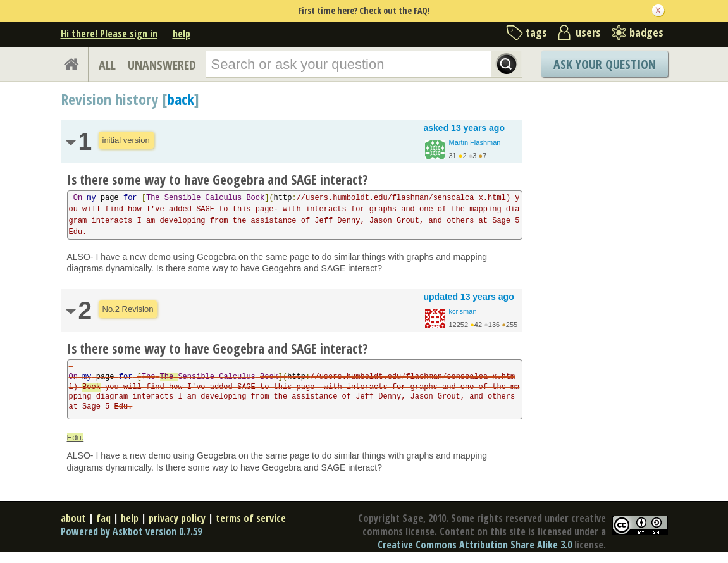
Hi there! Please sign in (109, 34)
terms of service (251, 518)
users (588, 32)
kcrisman (463, 311)
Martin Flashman (475, 142)
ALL (107, 65)
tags (536, 32)
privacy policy (177, 518)
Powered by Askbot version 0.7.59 (131, 531)
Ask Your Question (605, 64)
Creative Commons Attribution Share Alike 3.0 (475, 545)
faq (103, 518)
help (182, 34)
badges (646, 32)
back (181, 99)
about (73, 518)
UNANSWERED (162, 65)
